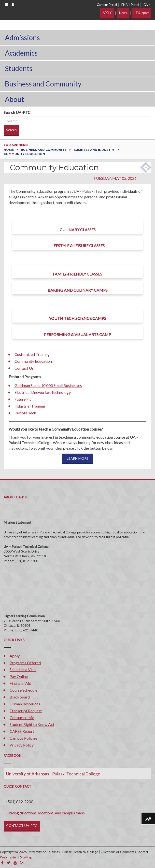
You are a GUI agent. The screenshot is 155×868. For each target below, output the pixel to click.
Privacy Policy (22, 745)
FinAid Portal (130, 5)
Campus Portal (107, 5)
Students (19, 68)
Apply (15, 656)
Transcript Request (26, 711)
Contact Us (24, 368)
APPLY (107, 13)
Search (11, 130)
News (123, 13)
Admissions (22, 37)
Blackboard (20, 697)
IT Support (142, 13)
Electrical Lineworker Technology (43, 392)
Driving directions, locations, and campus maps (46, 813)
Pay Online (19, 676)
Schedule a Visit (23, 669)
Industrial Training (30, 406)
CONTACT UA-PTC (22, 826)
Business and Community (43, 84)
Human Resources (25, 704)
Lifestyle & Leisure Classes (77, 246)
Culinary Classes (78, 230)
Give (147, 5)
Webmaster (8, 857)
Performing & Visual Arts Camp (77, 334)
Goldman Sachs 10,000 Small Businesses (48, 385)
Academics (21, 53)
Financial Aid (20, 683)
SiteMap (26, 857)
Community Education (33, 361)
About (14, 99)
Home (9, 150)
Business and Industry (94, 150)
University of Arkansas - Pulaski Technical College (53, 774)
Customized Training (32, 354)
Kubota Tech (25, 413)
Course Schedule (23, 690)
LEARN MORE (78, 458)
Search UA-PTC (17, 112)
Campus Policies (23, 738)
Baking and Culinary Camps (78, 290)
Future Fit (23, 399)
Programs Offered (25, 663)
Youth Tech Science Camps (77, 318)
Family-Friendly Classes (77, 274)
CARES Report (22, 731)
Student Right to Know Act (32, 724)
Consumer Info (22, 717)
